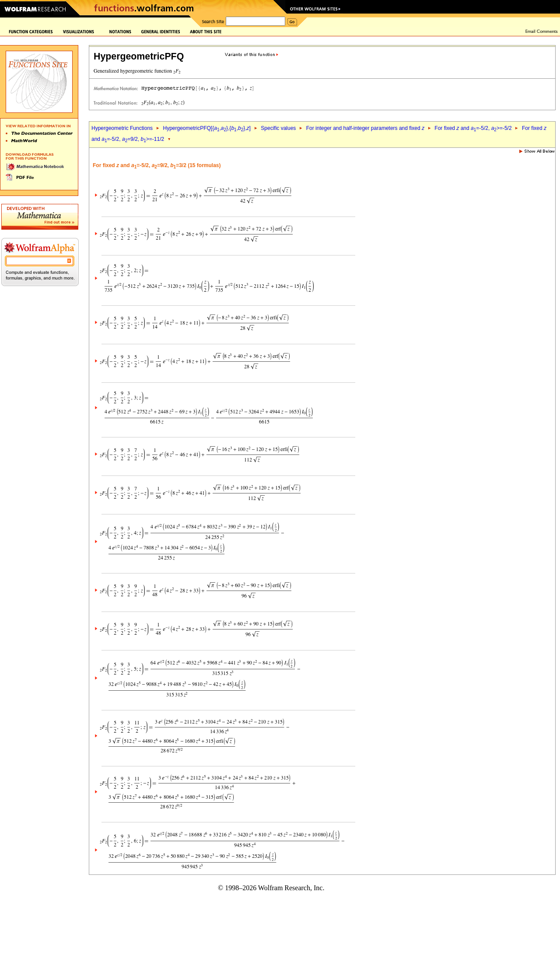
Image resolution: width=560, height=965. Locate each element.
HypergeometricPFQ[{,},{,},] (206, 128)
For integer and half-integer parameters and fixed (365, 128)
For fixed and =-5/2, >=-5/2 (473, 128)
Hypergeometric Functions (122, 128)
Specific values (278, 128)
